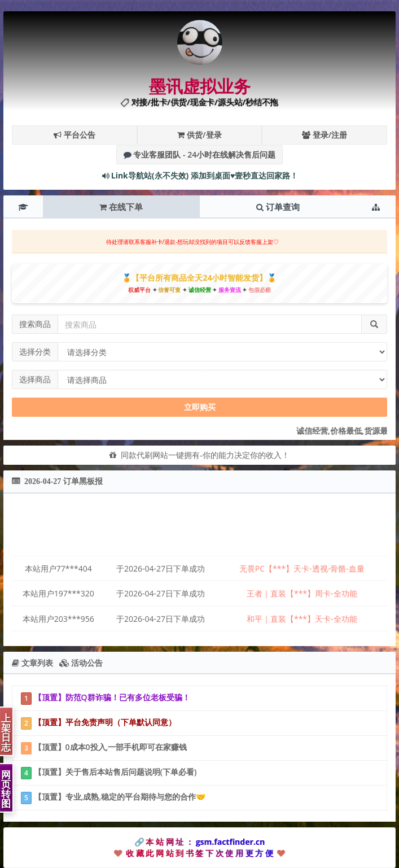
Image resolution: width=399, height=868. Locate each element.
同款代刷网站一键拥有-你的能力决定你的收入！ (203, 455)
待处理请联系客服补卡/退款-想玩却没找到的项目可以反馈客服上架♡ (193, 242)
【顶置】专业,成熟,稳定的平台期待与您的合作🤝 (113, 798)
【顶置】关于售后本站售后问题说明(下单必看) (109, 773)
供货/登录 (199, 135)
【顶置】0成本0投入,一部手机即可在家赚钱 (104, 748)
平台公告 (74, 135)
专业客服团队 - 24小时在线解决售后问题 (199, 154)
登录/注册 (325, 135)
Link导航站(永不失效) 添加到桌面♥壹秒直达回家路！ (200, 175)
